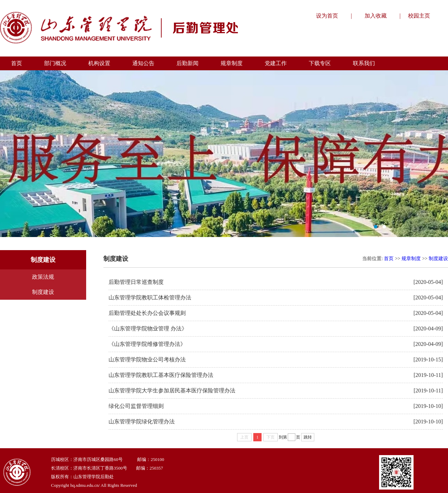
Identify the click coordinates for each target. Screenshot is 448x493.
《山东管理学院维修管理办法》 (147, 344)
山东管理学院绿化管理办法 (142, 422)
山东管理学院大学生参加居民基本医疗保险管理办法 (172, 391)
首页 (389, 259)
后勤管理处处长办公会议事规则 (147, 313)
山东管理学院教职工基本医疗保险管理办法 (161, 375)
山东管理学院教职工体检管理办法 (150, 297)
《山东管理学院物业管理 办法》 (148, 328)
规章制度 (411, 259)
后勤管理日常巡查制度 (136, 282)
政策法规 (43, 277)
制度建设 (43, 292)
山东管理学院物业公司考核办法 (147, 360)
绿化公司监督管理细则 (136, 406)
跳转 (308, 437)
